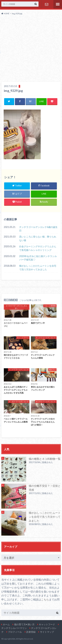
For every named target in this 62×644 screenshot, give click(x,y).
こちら (45, 599)
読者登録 (31, 632)
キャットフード (47, 624)
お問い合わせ (47, 4)
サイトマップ (47, 632)
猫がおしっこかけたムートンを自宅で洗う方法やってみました (38, 268)
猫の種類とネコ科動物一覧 (45, 459)
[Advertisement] (31, 49)
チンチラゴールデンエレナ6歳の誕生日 (38, 229)
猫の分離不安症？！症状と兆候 (45, 488)
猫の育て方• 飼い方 (24, 624)
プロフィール (15, 632)
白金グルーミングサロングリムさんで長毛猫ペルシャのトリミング (38, 248)
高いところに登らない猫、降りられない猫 (38, 238)
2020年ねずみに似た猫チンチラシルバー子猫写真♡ (38, 258)
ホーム (6, 624)
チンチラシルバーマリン (14, 628)
